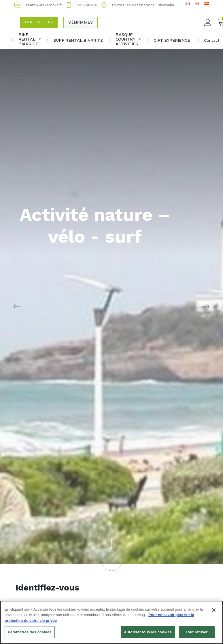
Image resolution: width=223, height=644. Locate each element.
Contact (212, 40)
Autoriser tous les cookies (148, 635)
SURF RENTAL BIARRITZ (78, 40)
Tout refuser (196, 635)
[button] (111, 554)
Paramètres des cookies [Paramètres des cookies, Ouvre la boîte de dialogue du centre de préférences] (30, 635)
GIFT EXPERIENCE (172, 40)
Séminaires (81, 22)
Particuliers (39, 22)
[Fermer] (214, 612)
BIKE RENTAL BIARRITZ (30, 39)
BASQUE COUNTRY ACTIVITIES (128, 39)
